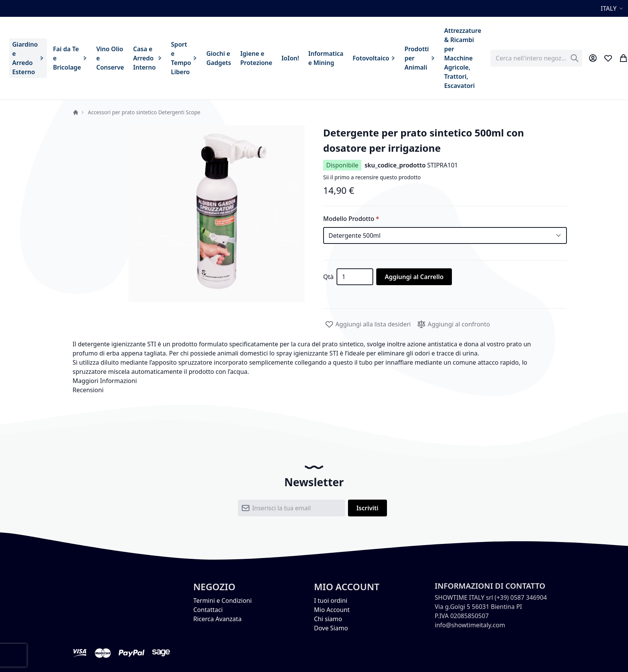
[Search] (575, 58)
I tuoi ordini (331, 601)
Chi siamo (328, 619)
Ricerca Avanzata (217, 619)
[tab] (314, 381)
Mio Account (332, 610)
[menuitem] (28, 58)
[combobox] (536, 58)
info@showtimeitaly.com (470, 625)
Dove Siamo (331, 628)
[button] (613, 8)
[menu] (247, 58)
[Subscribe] (367, 508)
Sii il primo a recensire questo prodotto (372, 177)
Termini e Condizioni (223, 601)
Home (76, 112)
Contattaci (208, 610)
